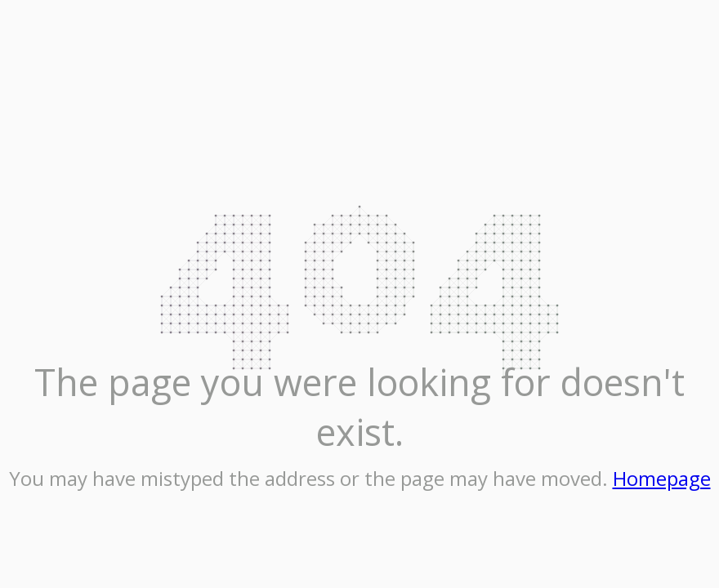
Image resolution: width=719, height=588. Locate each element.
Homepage (662, 478)
